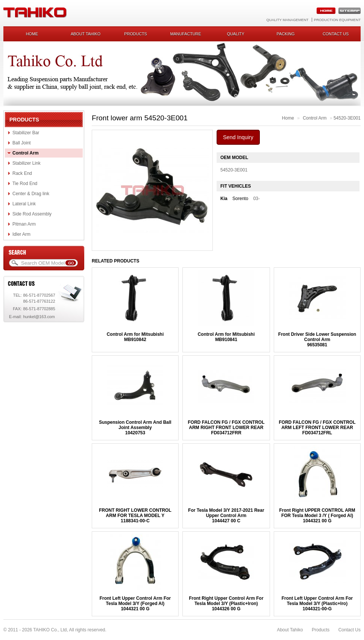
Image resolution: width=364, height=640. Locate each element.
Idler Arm (21, 234)
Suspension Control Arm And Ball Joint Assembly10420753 (135, 428)
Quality (235, 34)
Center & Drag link (31, 194)
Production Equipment (337, 20)
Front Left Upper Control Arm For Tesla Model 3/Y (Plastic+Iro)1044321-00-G (317, 604)
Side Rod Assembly (32, 214)
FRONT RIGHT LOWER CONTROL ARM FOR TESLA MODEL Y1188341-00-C (135, 516)
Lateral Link (24, 204)
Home (32, 34)
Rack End (22, 173)
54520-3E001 (347, 118)
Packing (286, 34)
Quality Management (287, 20)
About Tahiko (86, 34)
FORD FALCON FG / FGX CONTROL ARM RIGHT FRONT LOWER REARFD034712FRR (226, 428)
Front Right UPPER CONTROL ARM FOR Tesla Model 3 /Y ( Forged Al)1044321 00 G (317, 516)
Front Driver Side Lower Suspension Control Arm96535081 (317, 340)
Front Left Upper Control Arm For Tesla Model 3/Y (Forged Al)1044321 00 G (135, 604)
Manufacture (185, 34)
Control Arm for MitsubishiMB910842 (135, 337)
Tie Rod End (25, 184)
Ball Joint (22, 143)
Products (136, 34)
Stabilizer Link (27, 163)
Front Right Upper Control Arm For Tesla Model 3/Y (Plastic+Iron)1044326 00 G (226, 604)
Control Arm (26, 153)
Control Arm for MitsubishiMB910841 (226, 337)
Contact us (336, 34)
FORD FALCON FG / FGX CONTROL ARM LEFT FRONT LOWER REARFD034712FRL (317, 428)
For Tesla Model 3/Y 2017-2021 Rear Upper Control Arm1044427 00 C (226, 516)
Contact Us (350, 630)
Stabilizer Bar (26, 133)
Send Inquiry (238, 137)
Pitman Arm (24, 224)
